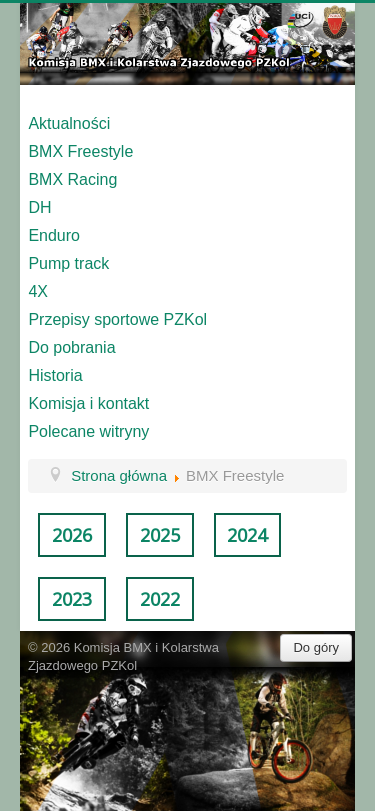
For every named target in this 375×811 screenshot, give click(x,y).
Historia (55, 375)
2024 (247, 535)
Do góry (316, 647)
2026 (72, 535)
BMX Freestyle (80, 151)
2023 (72, 599)
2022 (160, 599)
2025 (160, 535)
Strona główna (119, 475)
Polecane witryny (88, 431)
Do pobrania (71, 347)
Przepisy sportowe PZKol (117, 319)
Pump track (68, 263)
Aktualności (69, 123)
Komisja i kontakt (88, 403)
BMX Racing (72, 179)
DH (39, 207)
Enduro (54, 235)
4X (38, 291)
